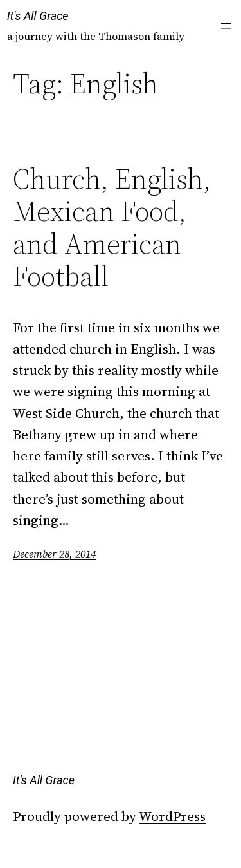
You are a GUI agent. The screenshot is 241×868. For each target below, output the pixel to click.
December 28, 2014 (54, 554)
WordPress (172, 816)
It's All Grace (38, 16)
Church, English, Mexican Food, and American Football (112, 228)
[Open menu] (226, 26)
